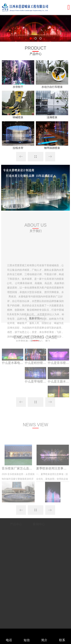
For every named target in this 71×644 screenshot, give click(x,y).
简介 (44, 640)
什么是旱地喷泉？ (37, 390)
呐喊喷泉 (18, 117)
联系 (62, 640)
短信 (27, 640)
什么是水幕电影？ (14, 372)
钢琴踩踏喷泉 (52, 148)
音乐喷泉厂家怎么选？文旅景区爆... (26, 488)
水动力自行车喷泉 (52, 87)
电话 (9, 640)
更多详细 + (35, 321)
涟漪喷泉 (52, 117)
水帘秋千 (18, 87)
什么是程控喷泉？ (37, 372)
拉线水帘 (18, 148)
